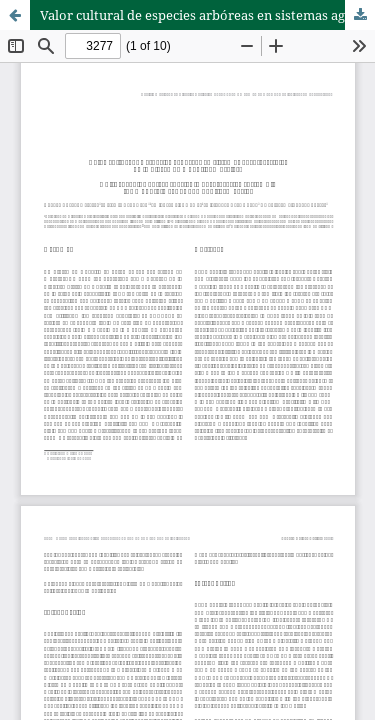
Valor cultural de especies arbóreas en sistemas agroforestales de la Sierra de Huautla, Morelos (207, 15)
